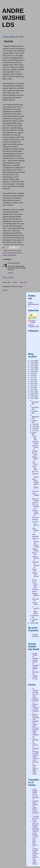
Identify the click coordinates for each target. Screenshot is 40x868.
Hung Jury (35, 517)
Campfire (36, 699)
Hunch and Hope (35, 468)
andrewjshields (14, 18)
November (35, 407)
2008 (32, 396)
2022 (32, 367)
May (34, 428)
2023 (32, 365)
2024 (32, 363)
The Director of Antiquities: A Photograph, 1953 (36, 748)
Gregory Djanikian (36, 595)
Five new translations (35, 507)
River (34, 726)
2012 (32, 388)
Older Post (23, 282)
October (35, 411)
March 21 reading (35, 500)
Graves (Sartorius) (36, 813)
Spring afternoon (35, 459)
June (34, 426)
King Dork (35, 491)
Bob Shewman (13, 251)
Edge (34, 706)
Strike (34, 733)
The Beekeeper (35, 740)
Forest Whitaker (36, 495)
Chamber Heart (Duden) (36, 803)
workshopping (12, 255)
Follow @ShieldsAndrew (33, 304)
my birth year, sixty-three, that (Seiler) (35, 841)
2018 (32, 375)
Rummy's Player (36, 731)
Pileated (35, 451)
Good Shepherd (35, 530)
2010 (32, 392)
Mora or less (35, 554)
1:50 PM (10, 273)
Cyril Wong (35, 463)
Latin (34, 534)
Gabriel (34, 591)
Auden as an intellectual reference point (35, 543)
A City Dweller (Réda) (35, 791)
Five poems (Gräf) (35, 808)
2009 (32, 394)
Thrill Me (35, 520)
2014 (32, 384)
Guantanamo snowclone (36, 565)
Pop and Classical (35, 447)
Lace (34, 719)
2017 (32, 377)
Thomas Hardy (35, 604)
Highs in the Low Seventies (36, 716)
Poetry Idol (34, 570)
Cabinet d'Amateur (36, 558)
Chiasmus (35, 589)
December (35, 402)
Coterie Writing (35, 550)
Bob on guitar (35, 454)
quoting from (11, 56)
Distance (35, 704)
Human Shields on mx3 (35, 677)
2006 (32, 623)
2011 (32, 390)
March (34, 433)
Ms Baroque (12, 263)
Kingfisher (35, 536)
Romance (36, 728)
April (34, 430)
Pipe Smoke (35, 724)
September (35, 417)
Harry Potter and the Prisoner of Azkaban (35, 484)
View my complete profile (34, 326)
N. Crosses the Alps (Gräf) (35, 849)
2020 (32, 371)
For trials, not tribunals (35, 524)
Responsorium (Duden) (35, 855)
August (35, 420)
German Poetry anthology (35, 513)
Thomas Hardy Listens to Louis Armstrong (36, 759)
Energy (34, 580)
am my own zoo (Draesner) (36, 797)
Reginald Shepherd (17, 253)
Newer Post (7, 282)
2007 (32, 398)
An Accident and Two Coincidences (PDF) (35, 693)
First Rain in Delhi (36, 708)
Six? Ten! (35, 472)
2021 (32, 369)
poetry (8, 253)
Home (15, 282)
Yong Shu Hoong (35, 443)
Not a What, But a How (35, 585)
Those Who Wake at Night (35, 768)
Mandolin (36, 721)
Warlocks (35, 503)
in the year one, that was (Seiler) (36, 824)
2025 (32, 361)
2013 (32, 386)
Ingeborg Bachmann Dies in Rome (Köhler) (36, 832)
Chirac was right (34, 438)
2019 (32, 373)
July (34, 424)
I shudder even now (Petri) (36, 818)
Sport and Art (35, 600)
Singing (5, 255)
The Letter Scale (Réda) (35, 861)
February (35, 615)
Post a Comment (8, 278)
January (35, 619)
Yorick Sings (34, 773)
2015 (32, 382)
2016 (32, 379)
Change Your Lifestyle (35, 575)
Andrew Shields (33, 322)
